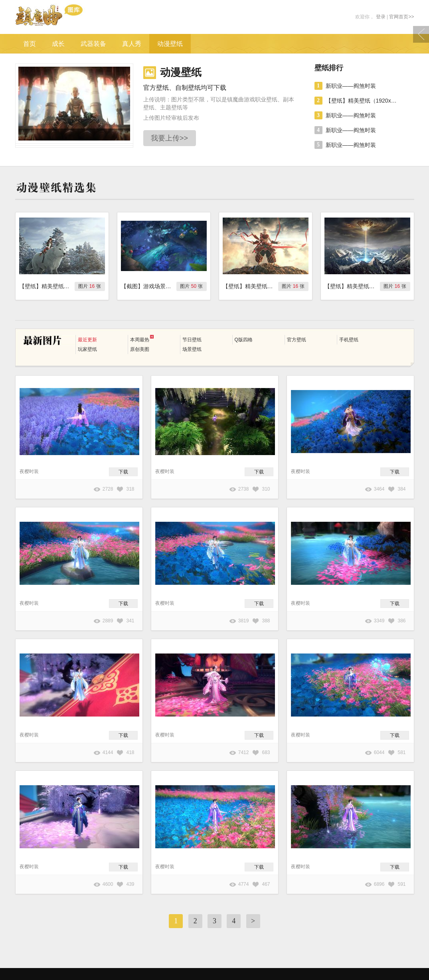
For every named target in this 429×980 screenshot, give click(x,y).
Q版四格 (244, 340)
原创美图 (140, 349)
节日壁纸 (192, 340)
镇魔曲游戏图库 (60, 17)
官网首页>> (401, 17)
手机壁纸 (349, 340)
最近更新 (87, 340)
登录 (381, 17)
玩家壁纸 (87, 349)
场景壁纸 (192, 349)
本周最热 (142, 339)
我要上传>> (169, 138)
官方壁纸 (297, 340)
